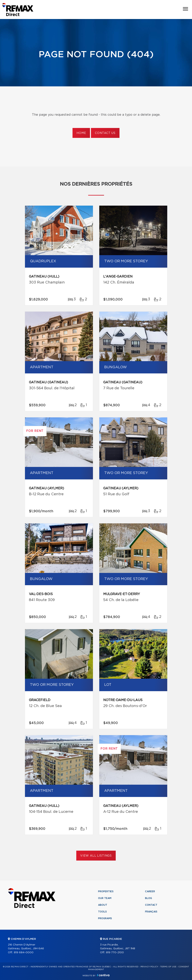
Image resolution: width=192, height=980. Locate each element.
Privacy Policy (149, 967)
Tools (102, 912)
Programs (105, 918)
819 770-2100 (115, 953)
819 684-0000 (24, 953)
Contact (151, 905)
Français (151, 912)
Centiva (103, 975)
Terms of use (168, 967)
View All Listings (96, 856)
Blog (149, 898)
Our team (105, 898)
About (103, 905)
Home (81, 133)
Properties (106, 891)
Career (150, 891)
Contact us (105, 133)
